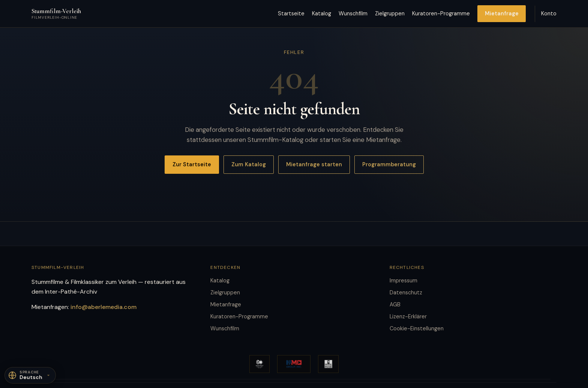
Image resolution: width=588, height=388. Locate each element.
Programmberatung (389, 164)
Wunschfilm (353, 13)
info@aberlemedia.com (103, 307)
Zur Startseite (192, 164)
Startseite (291, 13)
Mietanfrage (502, 13)
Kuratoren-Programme (441, 13)
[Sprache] (30, 375)
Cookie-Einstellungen (417, 328)
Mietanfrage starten (314, 164)
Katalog (322, 13)
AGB (395, 304)
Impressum (403, 281)
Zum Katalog (249, 164)
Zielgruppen (390, 13)
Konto (549, 13)
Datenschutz (406, 292)
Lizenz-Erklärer (408, 316)
